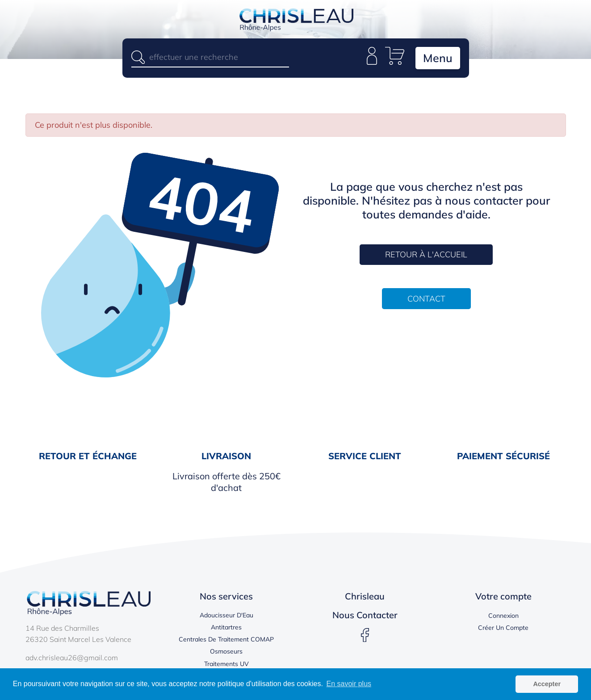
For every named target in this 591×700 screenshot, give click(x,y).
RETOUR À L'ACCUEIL (426, 254)
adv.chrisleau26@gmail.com (72, 658)
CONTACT (426, 299)
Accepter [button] (547, 684)
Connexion (503, 616)
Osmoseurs (226, 651)
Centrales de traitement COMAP (226, 639)
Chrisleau (365, 596)
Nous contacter (365, 615)
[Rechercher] (210, 57)
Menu (438, 58)
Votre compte (503, 596)
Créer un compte (503, 628)
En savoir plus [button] (349, 684)
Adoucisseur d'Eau (226, 615)
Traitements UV (226, 664)
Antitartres (226, 627)
